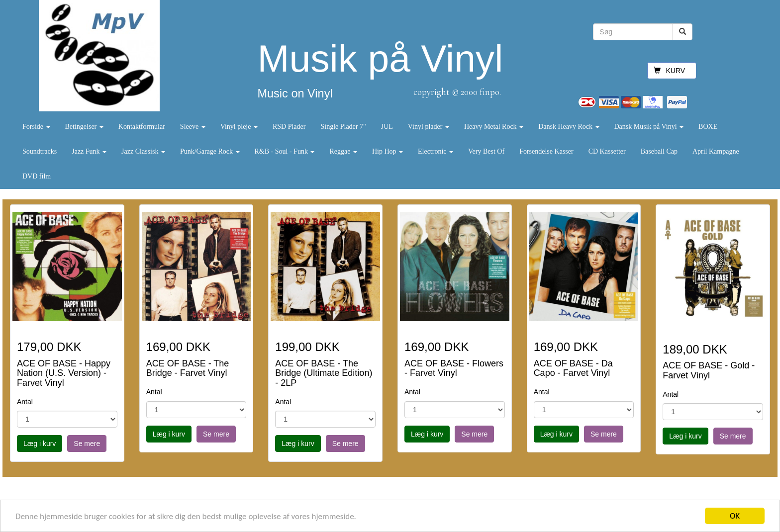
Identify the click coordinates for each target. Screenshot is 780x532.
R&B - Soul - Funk (285, 151)
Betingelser (84, 127)
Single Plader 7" (343, 127)
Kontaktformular (142, 127)
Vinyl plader (429, 127)
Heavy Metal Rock (494, 127)
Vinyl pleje (239, 127)
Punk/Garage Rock (210, 151)
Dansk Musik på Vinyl (649, 127)
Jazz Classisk (143, 151)
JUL (387, 127)
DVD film (37, 176)
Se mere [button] (87, 443)
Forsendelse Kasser (546, 151)
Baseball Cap (659, 151)
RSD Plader (289, 127)
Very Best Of (486, 151)
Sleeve (193, 127)
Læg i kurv (40, 443)
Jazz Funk (89, 151)
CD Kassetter (607, 151)
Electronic (436, 151)
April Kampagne (716, 151)
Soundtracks (40, 151)
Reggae (343, 151)
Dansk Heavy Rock (569, 127)
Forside (36, 127)
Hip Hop (388, 151)
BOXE (708, 127)
